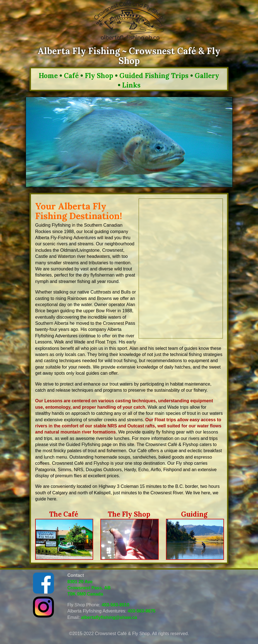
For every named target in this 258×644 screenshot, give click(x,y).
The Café (64, 514)
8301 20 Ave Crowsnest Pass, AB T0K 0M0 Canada (89, 588)
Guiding (194, 514)
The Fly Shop (129, 514)
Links (131, 85)
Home (48, 76)
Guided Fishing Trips (154, 76)
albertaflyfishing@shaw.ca (109, 617)
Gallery (207, 76)
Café (71, 76)
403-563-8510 (115, 605)
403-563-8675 (142, 611)
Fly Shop (99, 76)
